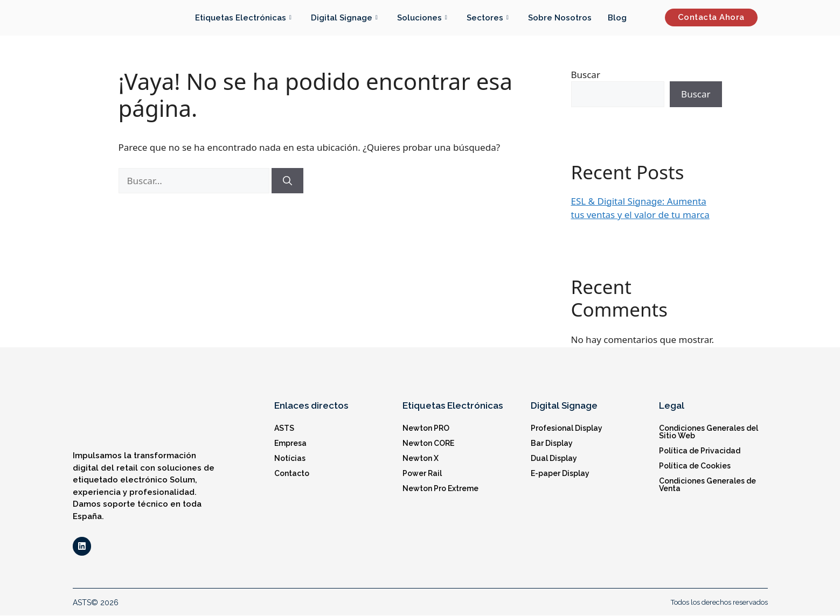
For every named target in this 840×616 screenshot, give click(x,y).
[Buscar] (287, 181)
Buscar (586, 75)
